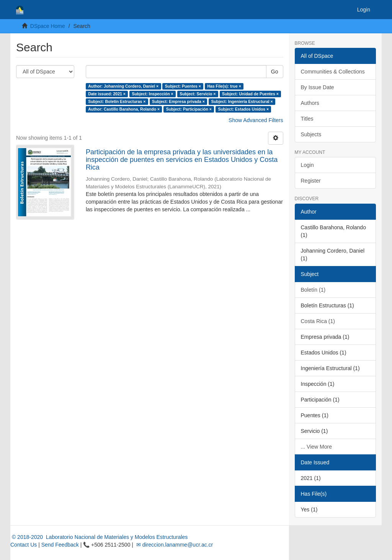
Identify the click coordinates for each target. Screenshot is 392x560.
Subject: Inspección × (152, 94)
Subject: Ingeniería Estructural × (242, 101)
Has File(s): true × (224, 86)
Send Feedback (60, 545)
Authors (310, 103)
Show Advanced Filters (256, 120)
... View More (316, 447)
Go (275, 72)
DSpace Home (48, 26)
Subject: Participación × (189, 109)
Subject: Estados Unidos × (243, 109)
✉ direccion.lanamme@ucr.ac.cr (174, 545)
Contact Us (24, 545)
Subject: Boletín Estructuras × (117, 101)
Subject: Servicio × (198, 94)
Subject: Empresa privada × (178, 101)
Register (311, 181)
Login (307, 165)
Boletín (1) (313, 290)
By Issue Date (318, 87)
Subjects (311, 134)
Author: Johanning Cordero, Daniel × (123, 86)
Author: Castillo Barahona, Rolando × (124, 109)
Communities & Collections (333, 72)
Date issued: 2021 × (107, 94)
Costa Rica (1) (318, 321)
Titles (307, 119)
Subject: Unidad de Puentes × (250, 94)
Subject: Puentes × (183, 86)
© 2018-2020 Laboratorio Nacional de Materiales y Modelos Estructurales (99, 537)
